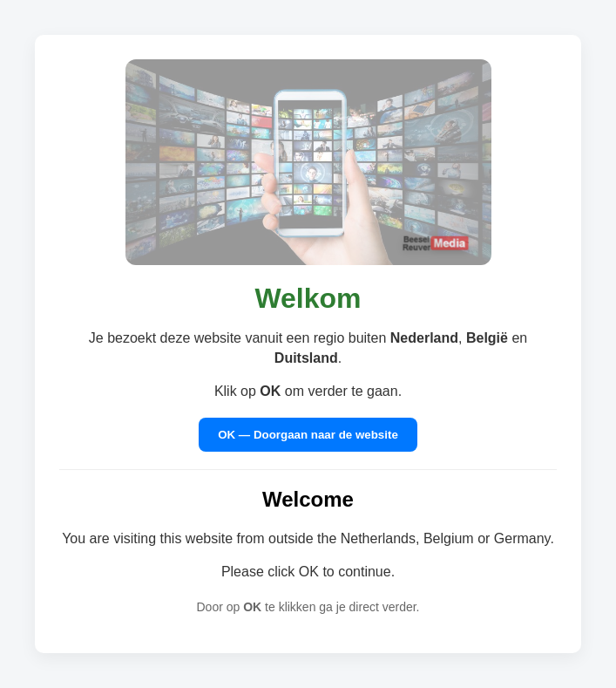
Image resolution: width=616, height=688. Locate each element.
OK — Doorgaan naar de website (308, 435)
